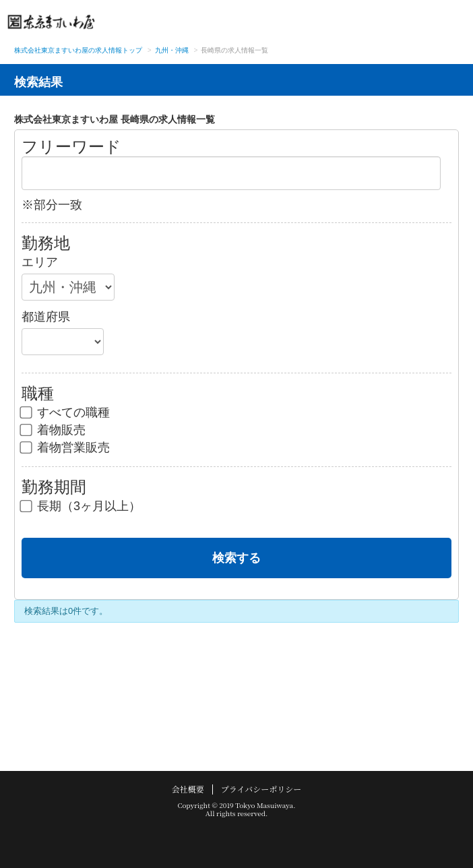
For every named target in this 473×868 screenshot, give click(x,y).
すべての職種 (66, 412)
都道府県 (46, 317)
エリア (40, 262)
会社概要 (188, 789)
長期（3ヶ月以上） (81, 506)
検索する (236, 558)
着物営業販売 (66, 447)
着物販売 (54, 430)
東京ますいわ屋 (51, 22)
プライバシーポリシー (261, 789)
